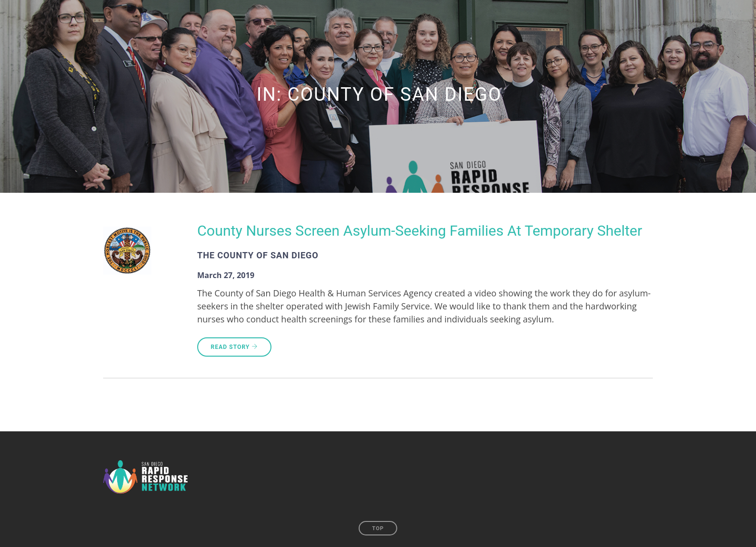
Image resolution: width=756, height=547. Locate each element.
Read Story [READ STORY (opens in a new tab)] (234, 347)
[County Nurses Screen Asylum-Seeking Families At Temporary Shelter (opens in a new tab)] (420, 232)
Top (378, 528)
